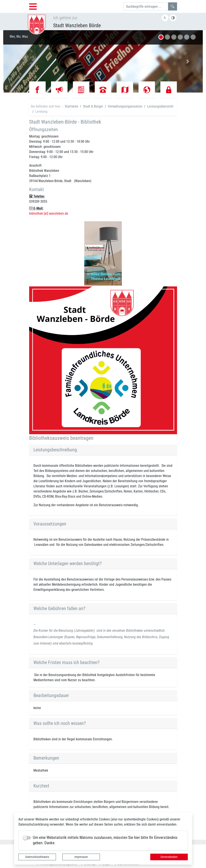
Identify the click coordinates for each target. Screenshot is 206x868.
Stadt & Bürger (93, 106)
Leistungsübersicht (160, 106)
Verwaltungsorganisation (125, 106)
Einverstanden (169, 857)
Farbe (173, 18)
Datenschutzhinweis (37, 857)
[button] (18, 61)
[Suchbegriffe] (146, 6)
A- (165, 18)
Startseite (71, 106)
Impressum (81, 857)
